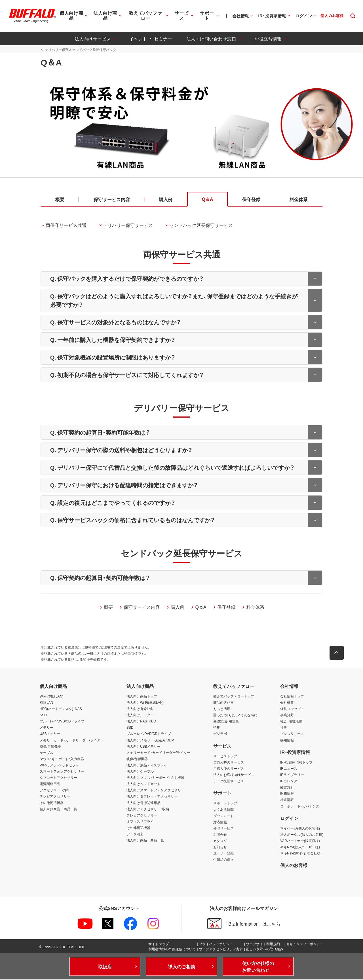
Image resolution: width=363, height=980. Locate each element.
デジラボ (220, 734)
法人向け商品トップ (142, 697)
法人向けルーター (140, 715)
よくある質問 (223, 810)
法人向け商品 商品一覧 (145, 841)
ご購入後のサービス (229, 769)
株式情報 (287, 800)
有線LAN (46, 703)
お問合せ (220, 835)
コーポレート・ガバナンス (300, 806)
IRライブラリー (292, 775)
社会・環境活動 (291, 722)
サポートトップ (225, 803)
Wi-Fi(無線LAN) (51, 697)
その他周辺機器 (52, 803)
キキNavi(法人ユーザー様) (300, 847)
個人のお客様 (294, 866)
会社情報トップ (292, 697)
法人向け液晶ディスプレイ (147, 766)
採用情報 (287, 740)
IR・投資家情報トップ (296, 762)
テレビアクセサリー (55, 797)
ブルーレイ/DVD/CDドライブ (62, 722)
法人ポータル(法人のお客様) (302, 835)
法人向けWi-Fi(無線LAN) (145, 703)
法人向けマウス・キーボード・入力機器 (155, 778)
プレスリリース (292, 734)
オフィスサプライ (140, 822)
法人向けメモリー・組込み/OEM (150, 740)
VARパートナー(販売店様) (300, 841)
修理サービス (223, 828)
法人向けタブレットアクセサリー (152, 797)
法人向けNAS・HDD (141, 722)
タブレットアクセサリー (58, 778)
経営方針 (287, 788)
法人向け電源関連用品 (143, 803)
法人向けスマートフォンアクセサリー (155, 790)
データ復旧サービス (229, 781)
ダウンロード (223, 816)
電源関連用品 (50, 784)
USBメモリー (50, 734)
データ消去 (135, 834)
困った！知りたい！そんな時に (235, 715)
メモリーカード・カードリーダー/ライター (72, 740)
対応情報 (220, 822)
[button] (337, 653)
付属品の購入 (223, 860)
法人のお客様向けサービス (234, 775)
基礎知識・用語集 (226, 722)
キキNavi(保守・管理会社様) (301, 854)
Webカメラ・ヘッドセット (59, 766)
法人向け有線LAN (140, 709)
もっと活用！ (223, 709)
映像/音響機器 (50, 747)
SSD (43, 715)
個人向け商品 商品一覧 (58, 809)
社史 (284, 728)
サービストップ (225, 756)
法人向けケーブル (140, 772)
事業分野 (287, 715)
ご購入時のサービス (229, 762)
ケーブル (47, 753)
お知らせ (220, 847)
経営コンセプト (292, 709)
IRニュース (289, 769)
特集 (217, 728)
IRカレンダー (290, 781)
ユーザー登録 (223, 854)
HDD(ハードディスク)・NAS (61, 709)
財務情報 (287, 794)
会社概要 (287, 703)
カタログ (220, 841)
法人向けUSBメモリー (144, 747)
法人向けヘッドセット (143, 784)
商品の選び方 (223, 703)
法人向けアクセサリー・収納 (148, 809)
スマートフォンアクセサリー (62, 772)
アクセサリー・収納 (54, 790)
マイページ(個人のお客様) (300, 828)
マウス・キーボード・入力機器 (62, 759)
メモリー (47, 728)
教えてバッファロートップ (234, 697)
